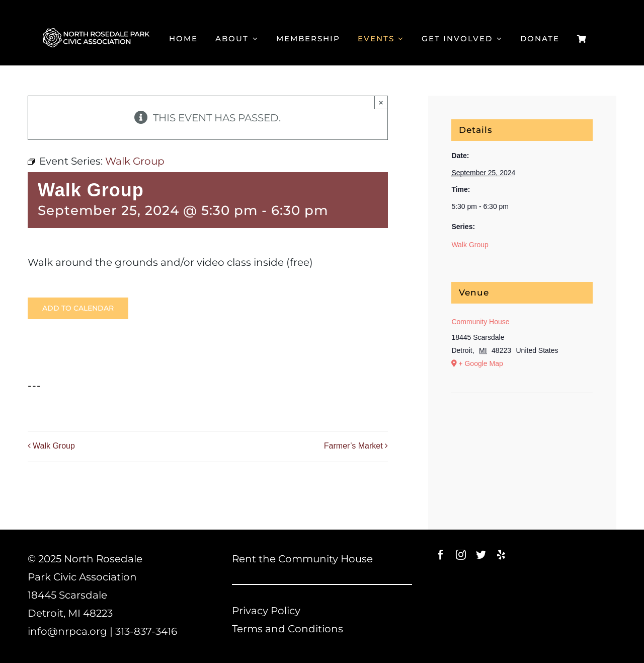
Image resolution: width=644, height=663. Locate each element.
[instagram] (461, 555)
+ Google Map (480, 363)
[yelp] (501, 555)
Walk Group (54, 446)
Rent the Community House (302, 559)
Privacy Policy (266, 611)
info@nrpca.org (67, 631)
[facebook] (441, 555)
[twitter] (481, 555)
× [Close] (381, 102)
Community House (480, 322)
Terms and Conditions (288, 629)
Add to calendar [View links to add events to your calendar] (78, 308)
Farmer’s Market (353, 446)
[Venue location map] (522, 424)
